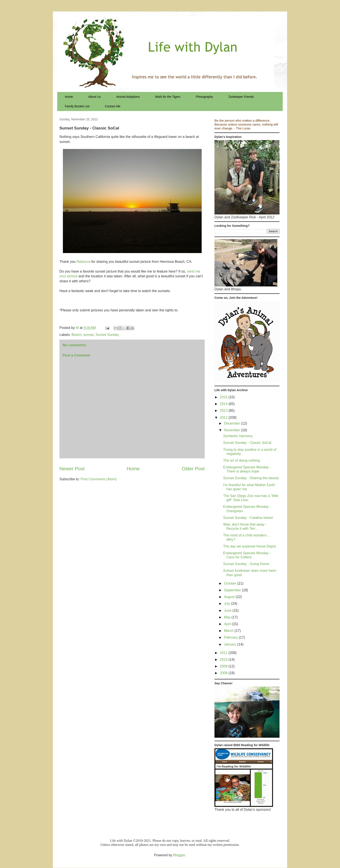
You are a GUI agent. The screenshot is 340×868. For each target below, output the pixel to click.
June (228, 611)
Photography (204, 97)
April (228, 624)
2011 (224, 653)
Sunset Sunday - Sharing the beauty (251, 478)
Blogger (179, 855)
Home (69, 97)
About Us (95, 97)
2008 (224, 673)
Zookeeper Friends (241, 97)
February (231, 637)
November (232, 430)
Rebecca (83, 262)
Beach (76, 335)
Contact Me (113, 106)
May (228, 617)
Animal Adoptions (128, 97)
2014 (224, 404)
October (231, 583)
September (233, 590)
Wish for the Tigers (168, 97)
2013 (224, 411)
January (231, 644)
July (228, 604)
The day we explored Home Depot (249, 546)
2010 (224, 660)
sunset (88, 335)
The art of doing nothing (241, 460)
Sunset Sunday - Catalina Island (248, 518)
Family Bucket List (77, 106)
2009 (224, 666)
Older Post (193, 469)
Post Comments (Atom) (99, 479)
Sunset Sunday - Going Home (246, 564)
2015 (224, 397)
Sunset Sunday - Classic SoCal (247, 443)
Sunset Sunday (107, 335)
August (230, 597)
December (232, 423)
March (229, 631)
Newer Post (72, 469)
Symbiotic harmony (238, 436)
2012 (224, 418)
